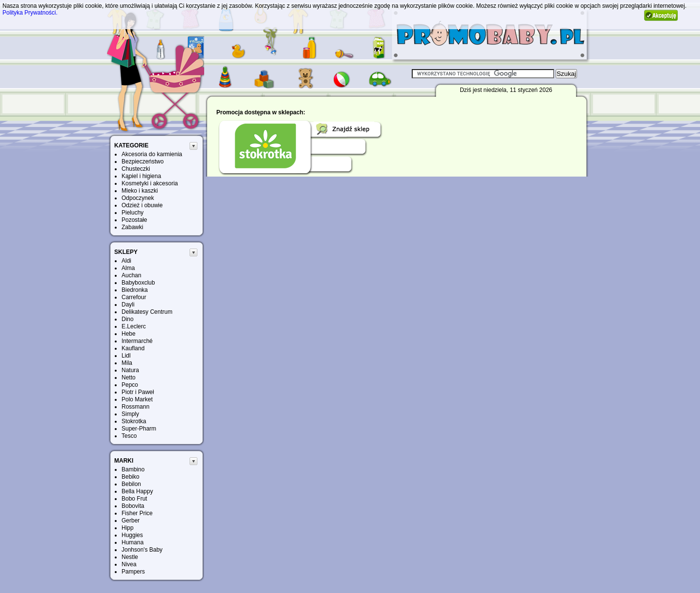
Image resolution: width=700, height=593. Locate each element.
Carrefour (134, 297)
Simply (130, 414)
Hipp (128, 528)
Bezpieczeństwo (143, 162)
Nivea (129, 564)
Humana (132, 542)
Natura (130, 370)
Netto (129, 377)
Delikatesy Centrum (147, 312)
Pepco (130, 385)
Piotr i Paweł (138, 392)
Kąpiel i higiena (141, 176)
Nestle (130, 557)
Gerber (131, 521)
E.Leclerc (134, 326)
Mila (127, 363)
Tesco (129, 436)
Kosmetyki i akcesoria (150, 183)
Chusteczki (136, 169)
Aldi (126, 261)
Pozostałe (134, 220)
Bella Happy (137, 491)
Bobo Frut (134, 499)
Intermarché (137, 341)
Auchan (131, 275)
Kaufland (133, 348)
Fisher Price (137, 513)
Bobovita (133, 506)
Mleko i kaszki (140, 191)
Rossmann (135, 407)
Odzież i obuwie (142, 205)
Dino (128, 319)
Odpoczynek (138, 198)
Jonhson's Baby (142, 550)
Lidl (126, 356)
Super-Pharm (139, 429)
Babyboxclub (138, 283)
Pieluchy (132, 213)
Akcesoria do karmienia (152, 154)
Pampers (133, 572)
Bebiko (131, 477)
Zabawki (132, 227)
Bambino (133, 469)
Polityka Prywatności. (30, 13)
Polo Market (137, 399)
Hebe (129, 334)
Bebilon (131, 484)
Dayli (128, 305)
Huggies (132, 535)
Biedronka (135, 290)
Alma (128, 268)
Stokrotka (134, 421)
